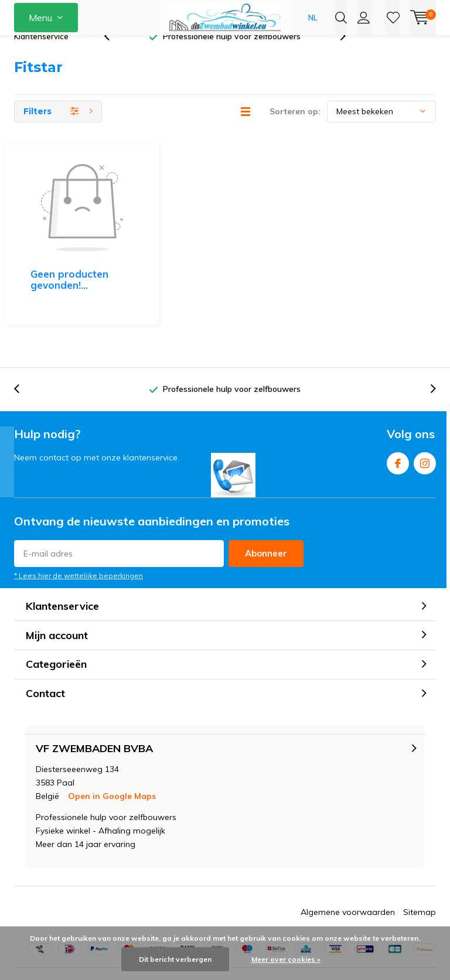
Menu (40, 18)
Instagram (425, 410)
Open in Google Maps (112, 745)
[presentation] (113, 55)
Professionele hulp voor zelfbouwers (232, 55)
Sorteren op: (295, 130)
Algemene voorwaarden (348, 861)
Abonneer (266, 502)
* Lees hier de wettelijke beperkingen (79, 525)
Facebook (398, 410)
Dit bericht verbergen (175, 959)
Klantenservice (41, 55)
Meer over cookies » (286, 959)
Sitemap (420, 861)
